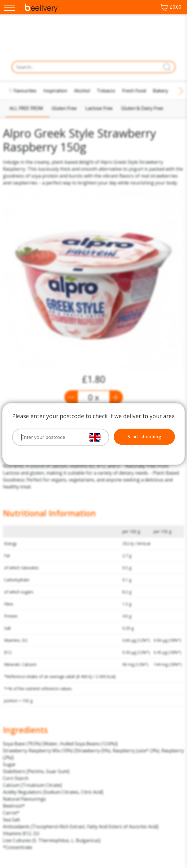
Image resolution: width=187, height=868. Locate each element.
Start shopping (144, 437)
